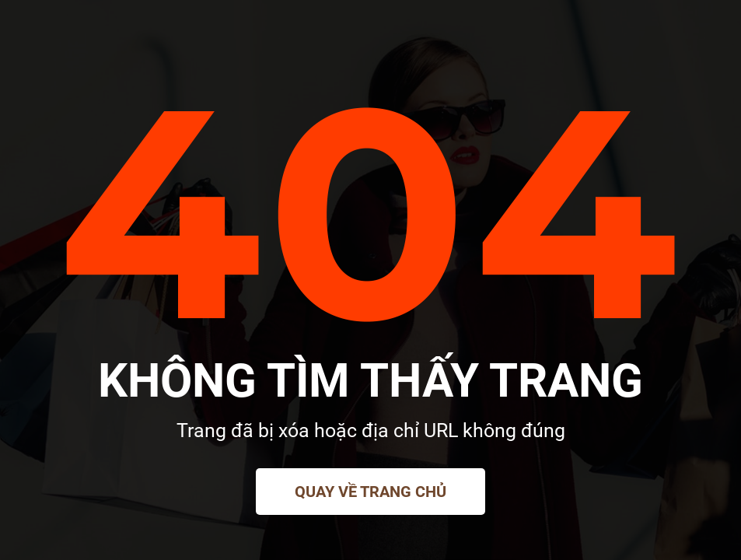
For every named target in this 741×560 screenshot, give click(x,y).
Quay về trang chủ (370, 492)
